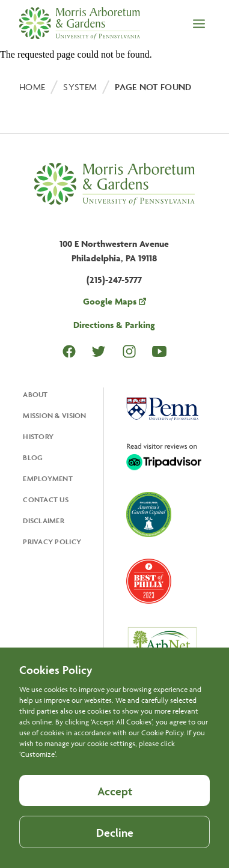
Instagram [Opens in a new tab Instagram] (129, 351)
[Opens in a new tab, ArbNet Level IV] (162, 648)
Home (32, 87)
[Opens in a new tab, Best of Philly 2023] (149, 582)
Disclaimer (44, 520)
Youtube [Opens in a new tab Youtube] (159, 351)
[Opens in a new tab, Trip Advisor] (164, 458)
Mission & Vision (54, 415)
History (38, 436)
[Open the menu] (199, 25)
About (35, 394)
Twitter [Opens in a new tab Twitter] (99, 351)
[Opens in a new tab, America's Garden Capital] (149, 516)
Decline (115, 850)
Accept (115, 809)
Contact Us (46, 499)
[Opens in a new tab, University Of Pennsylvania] (162, 410)
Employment (48, 478)
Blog (33, 457)
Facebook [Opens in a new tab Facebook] (69, 351)
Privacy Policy (52, 542)
